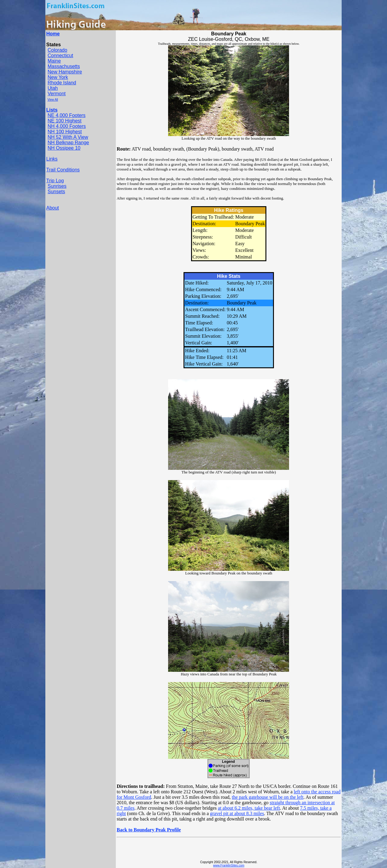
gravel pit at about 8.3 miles (237, 813)
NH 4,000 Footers (67, 126)
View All (53, 100)
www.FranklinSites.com (229, 865)
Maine (54, 61)
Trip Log (55, 181)
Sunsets (56, 192)
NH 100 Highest (65, 132)
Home (53, 34)
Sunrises (57, 186)
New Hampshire (65, 72)
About (53, 208)
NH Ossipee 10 (64, 148)
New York (58, 77)
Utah (53, 88)
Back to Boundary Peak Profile (149, 830)
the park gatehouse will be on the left (268, 797)
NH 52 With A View (68, 137)
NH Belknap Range (68, 143)
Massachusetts (64, 66)
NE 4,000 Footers (66, 115)
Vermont (57, 94)
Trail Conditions (63, 170)
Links (52, 159)
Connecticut (60, 55)
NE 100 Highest (64, 121)
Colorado (57, 50)
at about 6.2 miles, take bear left (249, 808)
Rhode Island (62, 83)
